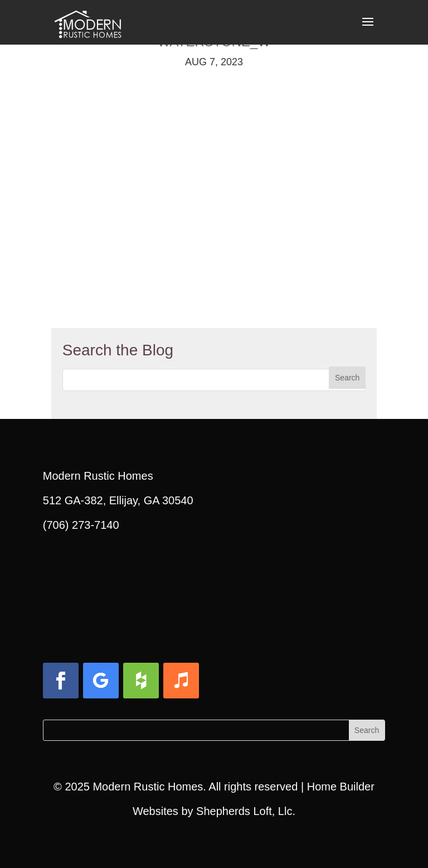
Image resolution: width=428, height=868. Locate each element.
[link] (87, 21)
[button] (368, 29)
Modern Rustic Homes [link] (148, 787)
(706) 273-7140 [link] (81, 525)
